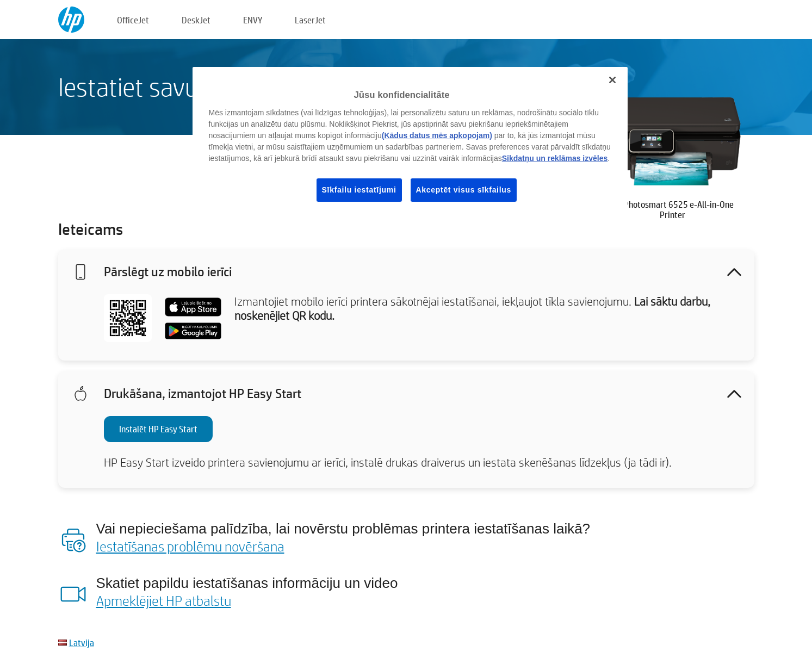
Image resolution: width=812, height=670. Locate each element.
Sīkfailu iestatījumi (359, 190)
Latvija (82, 643)
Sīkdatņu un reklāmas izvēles (555, 158)
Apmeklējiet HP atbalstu (164, 600)
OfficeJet (133, 20)
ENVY (253, 20)
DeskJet (196, 20)
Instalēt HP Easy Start (158, 429)
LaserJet (310, 20)
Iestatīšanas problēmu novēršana (190, 546)
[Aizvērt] (612, 80)
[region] (410, 143)
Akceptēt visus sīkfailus (464, 190)
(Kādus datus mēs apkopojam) (437, 135)
